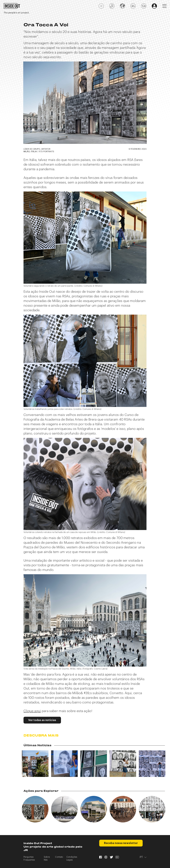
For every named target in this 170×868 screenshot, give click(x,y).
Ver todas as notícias (42, 720)
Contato (59, 857)
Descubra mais (41, 736)
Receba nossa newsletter (121, 843)
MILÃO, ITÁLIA (30, 152)
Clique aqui (32, 711)
